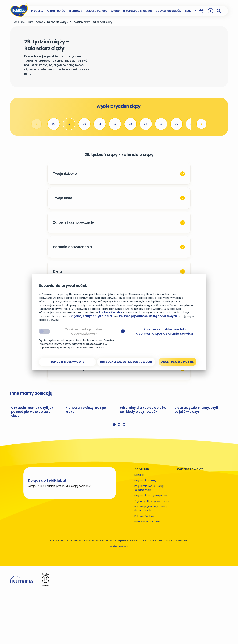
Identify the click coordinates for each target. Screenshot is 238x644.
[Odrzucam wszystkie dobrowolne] (126, 362)
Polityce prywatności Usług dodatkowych (148, 316)
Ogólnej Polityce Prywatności (92, 316)
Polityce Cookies (111, 312)
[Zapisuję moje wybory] (67, 362)
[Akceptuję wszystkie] (177, 362)
